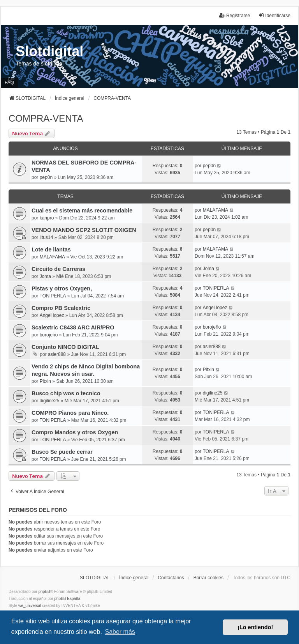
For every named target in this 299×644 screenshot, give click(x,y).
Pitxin (45, 381)
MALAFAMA (215, 210)
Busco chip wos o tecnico (66, 393)
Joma (45, 276)
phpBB (44, 592)
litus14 (47, 237)
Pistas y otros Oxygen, (62, 288)
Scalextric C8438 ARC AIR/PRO (73, 327)
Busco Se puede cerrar (62, 452)
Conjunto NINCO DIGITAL (65, 347)
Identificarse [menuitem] (274, 15)
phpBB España (67, 599)
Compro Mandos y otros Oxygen (75, 432)
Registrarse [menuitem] (235, 15)
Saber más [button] (120, 632)
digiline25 (50, 401)
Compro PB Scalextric (61, 308)
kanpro (47, 218)
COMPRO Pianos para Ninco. (70, 413)
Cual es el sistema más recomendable (82, 211)
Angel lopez (52, 315)
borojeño (49, 335)
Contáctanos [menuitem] (171, 578)
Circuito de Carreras (58, 269)
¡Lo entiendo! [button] (255, 627)
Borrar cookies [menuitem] (208, 578)
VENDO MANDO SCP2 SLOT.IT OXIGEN (84, 230)
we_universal (30, 606)
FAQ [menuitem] (9, 83)
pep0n (46, 177)
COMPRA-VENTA (46, 118)
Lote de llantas (51, 249)
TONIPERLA (53, 296)
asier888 (57, 354)
